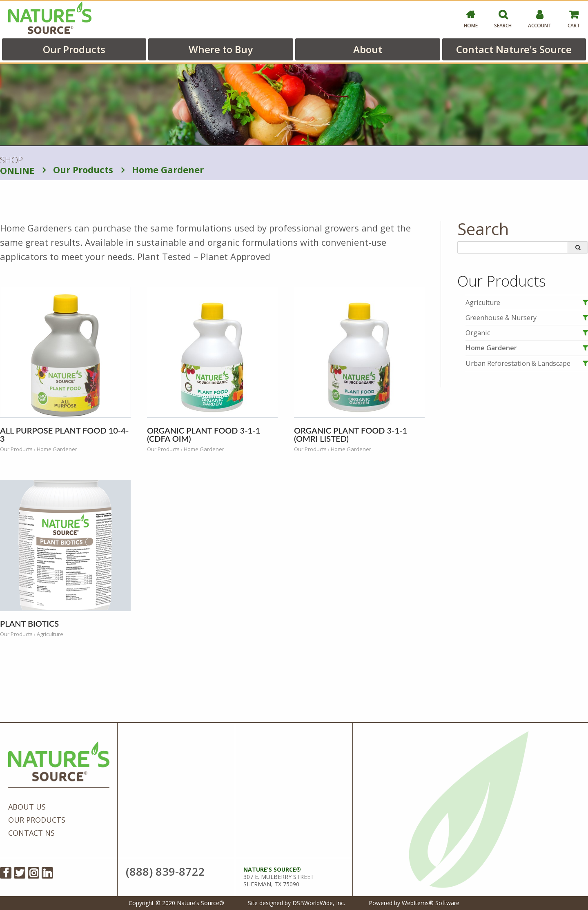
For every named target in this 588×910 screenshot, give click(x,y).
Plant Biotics (29, 623)
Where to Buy (221, 49)
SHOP (17, 165)
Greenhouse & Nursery (501, 318)
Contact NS (31, 833)
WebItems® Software (431, 903)
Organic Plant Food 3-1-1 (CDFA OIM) (204, 434)
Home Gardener (163, 169)
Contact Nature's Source (514, 49)
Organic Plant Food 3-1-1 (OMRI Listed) (351, 434)
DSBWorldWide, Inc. (319, 903)
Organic (478, 333)
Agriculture (483, 303)
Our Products (74, 49)
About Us (27, 807)
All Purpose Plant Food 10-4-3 (64, 434)
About (368, 49)
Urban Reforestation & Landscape (518, 363)
